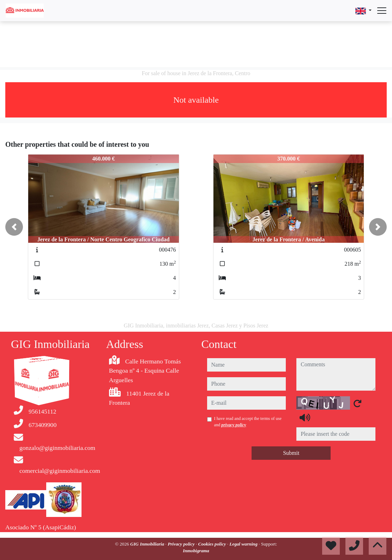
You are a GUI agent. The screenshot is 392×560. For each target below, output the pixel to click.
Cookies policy (213, 544)
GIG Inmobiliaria (148, 544)
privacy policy (234, 425)
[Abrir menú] (382, 11)
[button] (14, 227)
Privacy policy (182, 544)
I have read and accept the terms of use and (248, 422)
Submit (291, 453)
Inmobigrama (196, 551)
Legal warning (244, 544)
